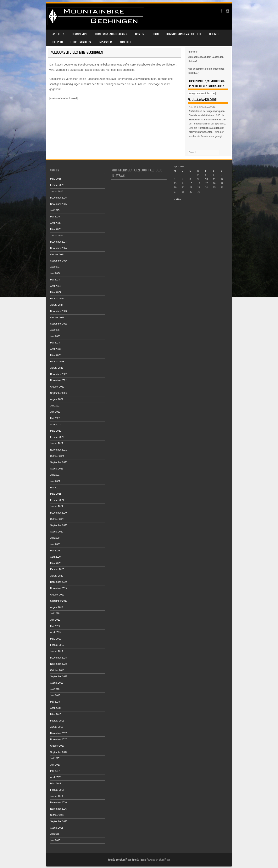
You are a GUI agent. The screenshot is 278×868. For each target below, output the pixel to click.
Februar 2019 (57, 645)
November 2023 (58, 311)
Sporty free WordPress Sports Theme (127, 859)
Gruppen (58, 42)
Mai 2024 (55, 280)
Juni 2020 (55, 544)
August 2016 (57, 828)
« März (178, 199)
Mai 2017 (55, 771)
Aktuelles (58, 34)
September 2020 (59, 525)
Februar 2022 (57, 437)
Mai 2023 (55, 343)
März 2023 (56, 355)
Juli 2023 (55, 330)
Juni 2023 (55, 336)
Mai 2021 (55, 488)
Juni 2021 (55, 481)
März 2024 (56, 292)
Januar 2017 (57, 796)
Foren (155, 34)
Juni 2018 (55, 695)
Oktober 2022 (57, 387)
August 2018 (57, 683)
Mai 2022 (55, 418)
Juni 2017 (55, 765)
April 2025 (55, 223)
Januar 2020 (57, 576)
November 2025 (58, 204)
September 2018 (59, 676)
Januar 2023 (57, 368)
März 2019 (56, 639)
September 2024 (59, 261)
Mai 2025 (55, 217)
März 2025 (56, 229)
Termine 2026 (80, 34)
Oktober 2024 (57, 255)
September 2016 (59, 821)
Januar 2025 (57, 236)
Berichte (214, 34)
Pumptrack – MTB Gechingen (111, 34)
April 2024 (55, 286)
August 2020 (57, 532)
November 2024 (58, 248)
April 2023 (55, 349)
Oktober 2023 (57, 318)
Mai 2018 (55, 702)
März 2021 (56, 494)
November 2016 (58, 809)
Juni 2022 (55, 412)
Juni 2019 (55, 620)
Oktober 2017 (57, 746)
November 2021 (58, 450)
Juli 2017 (55, 758)
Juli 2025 (55, 210)
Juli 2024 (55, 267)
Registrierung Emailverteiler (184, 34)
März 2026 (56, 179)
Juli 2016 (55, 834)
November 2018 (58, 664)
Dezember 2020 (58, 513)
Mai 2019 (55, 626)
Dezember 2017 (58, 733)
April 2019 (55, 632)
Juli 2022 (55, 406)
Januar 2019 (57, 651)
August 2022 (57, 399)
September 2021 (59, 462)
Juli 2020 (55, 538)
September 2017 (59, 752)
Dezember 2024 (58, 242)
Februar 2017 (57, 790)
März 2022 (56, 431)
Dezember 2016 (58, 802)
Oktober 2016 (57, 815)
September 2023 (59, 324)
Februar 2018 (57, 721)
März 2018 (56, 714)
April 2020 (55, 557)
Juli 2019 (55, 613)
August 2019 (57, 607)
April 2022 (55, 425)
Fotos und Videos (81, 42)
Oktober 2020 (57, 519)
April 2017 (55, 777)
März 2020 (56, 563)
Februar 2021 (57, 500)
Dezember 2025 (58, 198)
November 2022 (58, 380)
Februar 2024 (57, 299)
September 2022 (59, 393)
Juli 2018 (55, 689)
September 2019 (59, 601)
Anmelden (126, 42)
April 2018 (55, 708)
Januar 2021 (57, 506)
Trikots (139, 34)
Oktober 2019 (57, 595)
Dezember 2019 (58, 582)
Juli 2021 (55, 475)
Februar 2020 (57, 569)
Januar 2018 (57, 727)
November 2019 (58, 588)
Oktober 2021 (57, 456)
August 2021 (57, 469)
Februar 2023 (57, 362)
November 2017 (58, 739)
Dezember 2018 (58, 658)
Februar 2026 (57, 185)
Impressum (105, 42)
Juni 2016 (55, 840)
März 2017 (56, 784)
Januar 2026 (57, 192)
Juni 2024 (55, 273)
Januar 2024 (57, 305)
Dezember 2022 (58, 374)
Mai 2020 (55, 551)
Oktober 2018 (57, 670)
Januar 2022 (57, 443)
